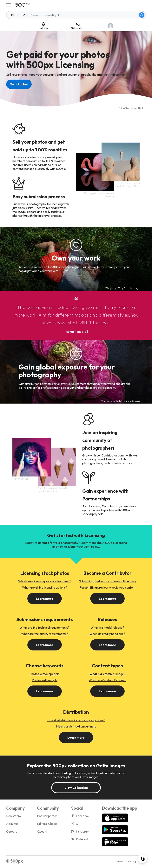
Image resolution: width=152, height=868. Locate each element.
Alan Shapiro (133, 401)
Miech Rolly (24, 479)
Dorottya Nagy (132, 288)
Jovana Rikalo (137, 108)
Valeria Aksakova (49, 491)
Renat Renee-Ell (77, 332)
